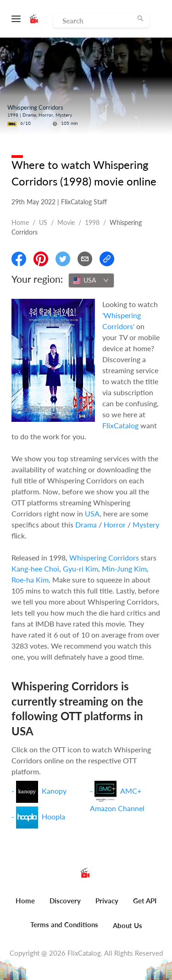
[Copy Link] (107, 259)
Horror (115, 524)
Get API (145, 901)
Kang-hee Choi (35, 568)
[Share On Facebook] (19, 259)
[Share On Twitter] (63, 259)
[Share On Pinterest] (41, 259)
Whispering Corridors (104, 557)
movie (66, 222)
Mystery (146, 524)
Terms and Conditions (64, 924)
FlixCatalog (120, 425)
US (43, 222)
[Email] (85, 259)
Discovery (65, 901)
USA (92, 513)
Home (20, 222)
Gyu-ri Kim (80, 568)
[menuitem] (25, 906)
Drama (86, 524)
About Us (128, 925)
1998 (92, 222)
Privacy (107, 901)
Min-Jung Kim (124, 568)
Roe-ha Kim (30, 580)
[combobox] (91, 280)
